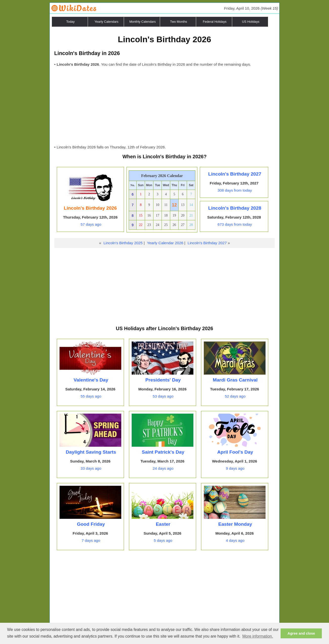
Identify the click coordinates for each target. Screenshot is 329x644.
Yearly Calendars (107, 22)
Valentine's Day (91, 380)
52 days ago (235, 396)
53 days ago (163, 396)
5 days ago (163, 540)
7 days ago (91, 540)
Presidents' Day (163, 380)
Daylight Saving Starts (91, 452)
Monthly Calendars (143, 22)
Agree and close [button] (301, 633)
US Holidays (251, 22)
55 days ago (91, 396)
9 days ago (235, 468)
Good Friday (91, 524)
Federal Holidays (215, 22)
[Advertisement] (165, 107)
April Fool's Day (235, 452)
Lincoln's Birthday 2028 (235, 208)
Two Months (179, 22)
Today (70, 22)
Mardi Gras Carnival (235, 380)
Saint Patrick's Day (163, 452)
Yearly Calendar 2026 (165, 243)
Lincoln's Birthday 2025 (123, 243)
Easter (163, 524)
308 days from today (235, 190)
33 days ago (91, 468)
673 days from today (235, 224)
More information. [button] (258, 636)
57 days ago (91, 224)
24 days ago (163, 468)
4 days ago (235, 540)
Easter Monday (235, 524)
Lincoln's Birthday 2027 (235, 174)
